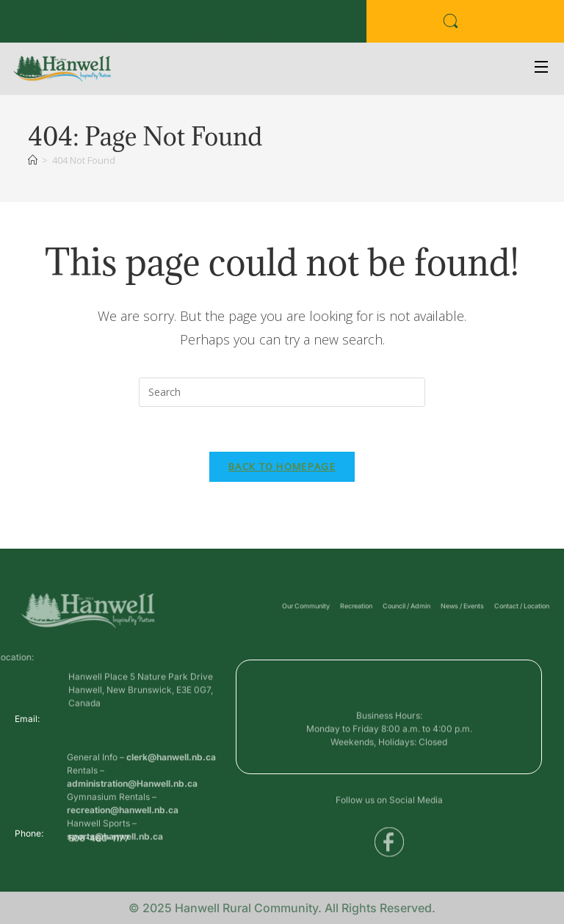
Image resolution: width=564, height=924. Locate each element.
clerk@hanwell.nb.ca (171, 785)
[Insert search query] (282, 392)
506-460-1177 (99, 841)
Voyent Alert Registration (243, 25)
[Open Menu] (542, 69)
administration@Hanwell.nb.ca (132, 811)
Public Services (143, 25)
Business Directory (55, 25)
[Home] (33, 160)
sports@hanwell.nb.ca (115, 864)
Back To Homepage (282, 466)
